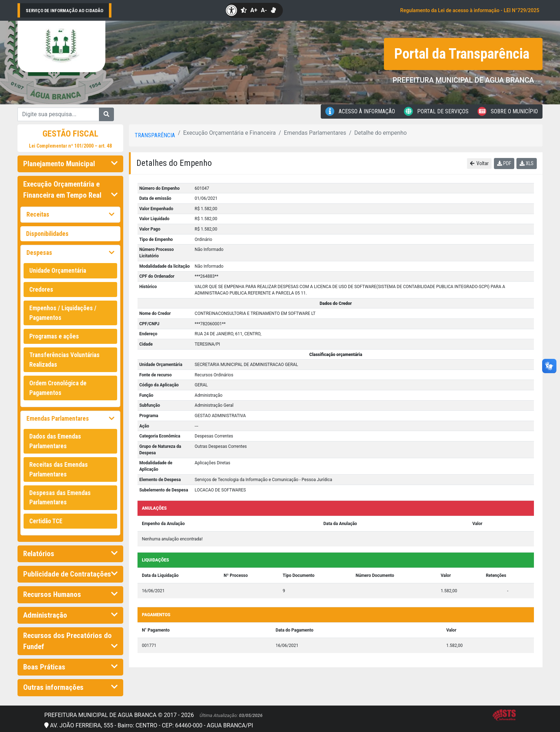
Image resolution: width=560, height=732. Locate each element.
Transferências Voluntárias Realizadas (64, 360)
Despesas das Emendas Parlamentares (60, 498)
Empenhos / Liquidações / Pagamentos (63, 313)
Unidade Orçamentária (58, 271)
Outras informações (70, 687)
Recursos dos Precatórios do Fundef (70, 641)
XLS (527, 163)
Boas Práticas (70, 667)
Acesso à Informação (360, 111)
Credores (41, 290)
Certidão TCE (46, 521)
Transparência (155, 135)
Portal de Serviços (436, 111)
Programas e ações (54, 336)
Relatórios (70, 554)
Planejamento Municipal (70, 164)
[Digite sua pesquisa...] (58, 114)
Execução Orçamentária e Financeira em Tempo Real (70, 190)
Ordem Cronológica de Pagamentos (58, 388)
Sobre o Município (508, 111)
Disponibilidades (47, 234)
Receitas (70, 214)
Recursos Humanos (70, 594)
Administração (70, 615)
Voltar (479, 163)
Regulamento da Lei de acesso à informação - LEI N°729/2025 (470, 10)
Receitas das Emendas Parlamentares (59, 469)
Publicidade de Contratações (70, 574)
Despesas (70, 253)
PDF (504, 163)
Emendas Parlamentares (70, 419)
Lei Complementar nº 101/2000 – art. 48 (70, 146)
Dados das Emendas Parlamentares (55, 441)
